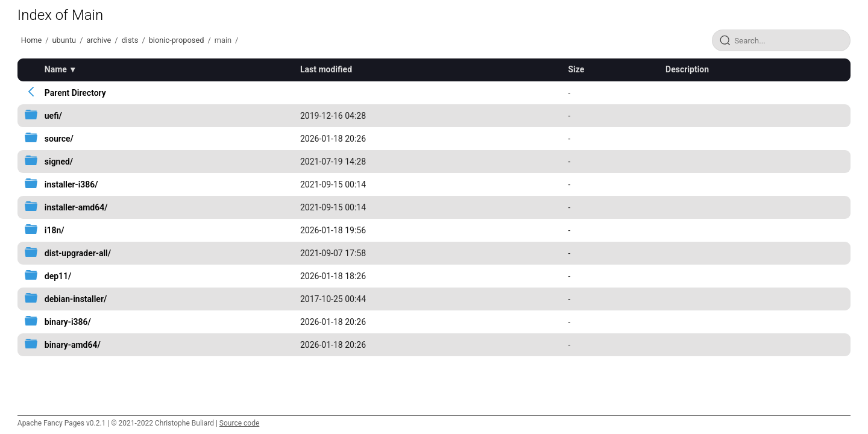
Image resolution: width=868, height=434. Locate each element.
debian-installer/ (76, 299)
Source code (239, 423)
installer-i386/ (71, 184)
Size (576, 69)
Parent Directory (75, 93)
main (223, 40)
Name (56, 69)
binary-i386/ (68, 322)
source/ (59, 139)
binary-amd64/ (73, 345)
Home (31, 40)
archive (99, 40)
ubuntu (64, 40)
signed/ (59, 162)
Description (687, 69)
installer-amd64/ (76, 207)
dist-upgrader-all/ (78, 253)
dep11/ (58, 276)
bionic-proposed (177, 40)
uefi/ (53, 116)
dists (130, 40)
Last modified (326, 69)
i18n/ (55, 230)
